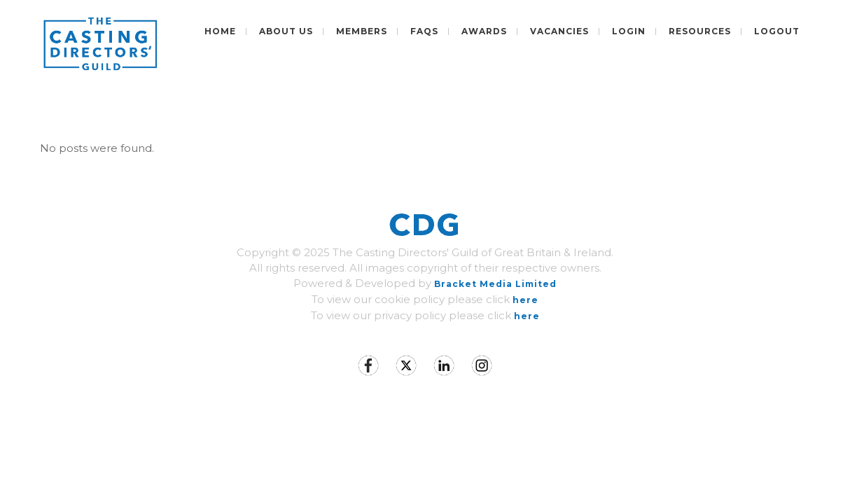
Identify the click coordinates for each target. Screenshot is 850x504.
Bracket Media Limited (495, 284)
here (525, 300)
